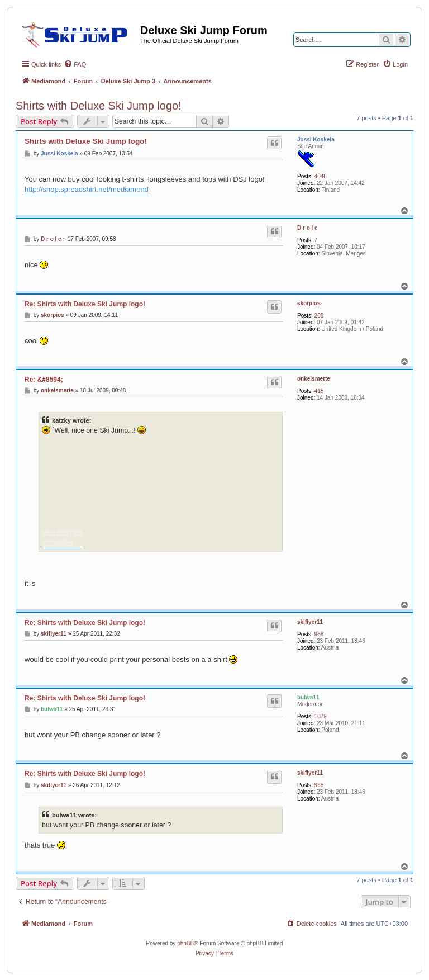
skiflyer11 (310, 622)
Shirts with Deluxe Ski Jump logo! (99, 106)
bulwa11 (308, 697)
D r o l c (308, 228)
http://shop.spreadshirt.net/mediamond (87, 189)
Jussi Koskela (316, 139)
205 (319, 316)
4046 (321, 176)
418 (319, 391)
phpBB (185, 943)
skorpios (309, 303)
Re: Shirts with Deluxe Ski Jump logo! (85, 304)
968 (319, 634)
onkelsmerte (314, 379)
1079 (321, 716)
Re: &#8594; (44, 380)
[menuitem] (75, 64)
